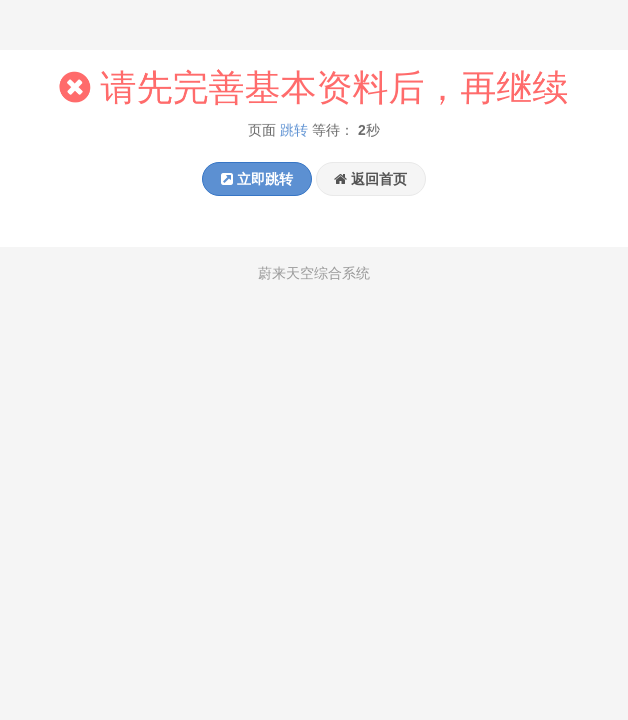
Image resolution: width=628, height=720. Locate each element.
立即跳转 (257, 179)
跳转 (294, 131)
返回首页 (370, 179)
